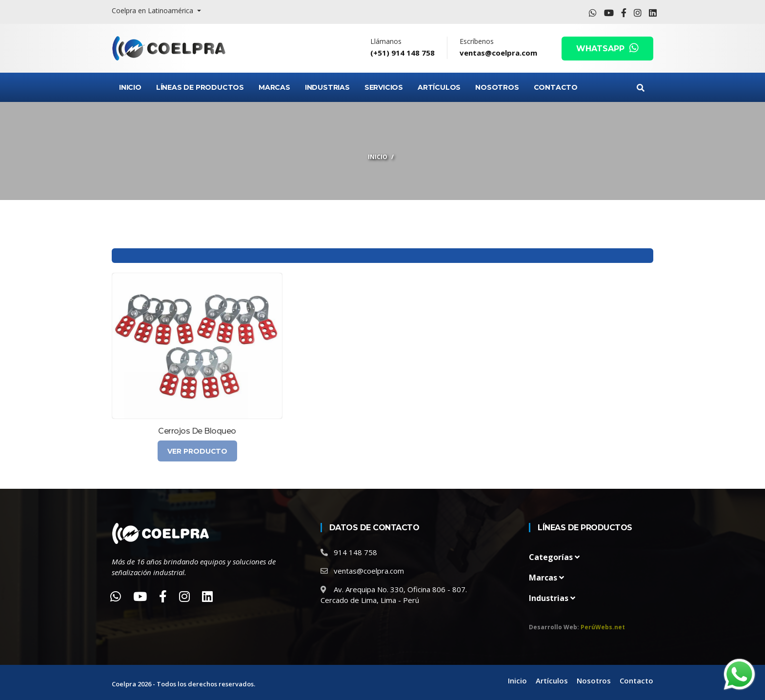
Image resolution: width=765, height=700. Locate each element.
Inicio (130, 87)
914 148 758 (355, 552)
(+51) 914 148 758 (403, 53)
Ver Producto (197, 451)
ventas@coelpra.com (498, 53)
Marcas (274, 87)
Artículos (439, 87)
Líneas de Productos (200, 87)
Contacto (556, 87)
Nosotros (497, 87)
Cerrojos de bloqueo (197, 431)
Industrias (327, 87)
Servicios (384, 87)
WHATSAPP (607, 49)
